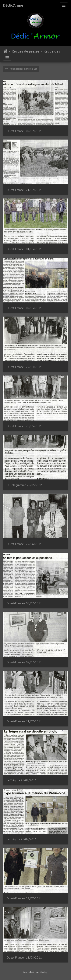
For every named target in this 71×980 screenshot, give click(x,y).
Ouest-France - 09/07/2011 (24, 662)
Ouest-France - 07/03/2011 (24, 308)
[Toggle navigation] (64, 5)
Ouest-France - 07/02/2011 (24, 131)
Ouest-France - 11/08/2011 (24, 957)
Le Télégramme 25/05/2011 (25, 485)
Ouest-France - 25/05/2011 (24, 426)
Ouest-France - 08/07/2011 (24, 603)
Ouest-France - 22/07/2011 (24, 898)
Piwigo (44, 972)
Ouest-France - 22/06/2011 (24, 544)
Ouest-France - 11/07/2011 (24, 721)
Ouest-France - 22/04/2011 (24, 367)
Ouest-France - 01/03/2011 (24, 249)
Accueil (5, 51)
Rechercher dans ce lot (21, 69)
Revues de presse (25, 51)
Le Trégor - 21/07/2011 (22, 780)
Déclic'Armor (13, 5)
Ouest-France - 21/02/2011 (24, 190)
